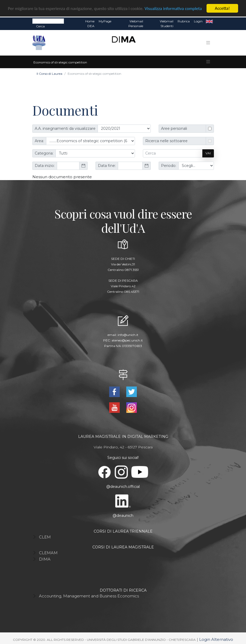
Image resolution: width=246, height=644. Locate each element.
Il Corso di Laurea (49, 73)
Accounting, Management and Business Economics (89, 595)
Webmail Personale (136, 23)
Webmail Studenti (167, 23)
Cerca (40, 26)
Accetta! (222, 8)
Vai (208, 153)
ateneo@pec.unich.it (127, 340)
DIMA (45, 559)
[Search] (48, 21)
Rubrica (184, 21)
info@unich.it (128, 335)
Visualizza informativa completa (173, 8)
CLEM (45, 536)
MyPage (105, 21)
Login (198, 21)
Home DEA (90, 23)
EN (209, 21)
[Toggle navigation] (208, 42)
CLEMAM (48, 552)
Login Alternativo (216, 639)
